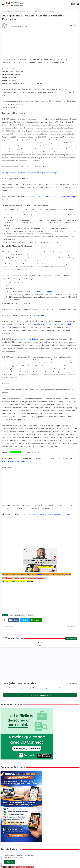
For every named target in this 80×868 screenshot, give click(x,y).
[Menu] (3, 4)
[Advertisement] (40, 43)
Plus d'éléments (71, 639)
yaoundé (11, 11)
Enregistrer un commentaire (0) (40, 695)
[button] (73, 4)
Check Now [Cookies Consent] (17, 858)
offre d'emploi (20, 615)
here (43, 315)
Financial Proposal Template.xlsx (44, 291)
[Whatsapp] (36, 620)
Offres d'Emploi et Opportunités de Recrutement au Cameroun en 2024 (43, 514)
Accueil (4, 11)
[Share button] (44, 620)
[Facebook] (13, 620)
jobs (11, 615)
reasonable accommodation (26, 339)
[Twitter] (25, 620)
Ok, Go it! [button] (10, 862)
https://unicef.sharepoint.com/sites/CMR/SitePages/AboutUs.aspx (30, 173)
